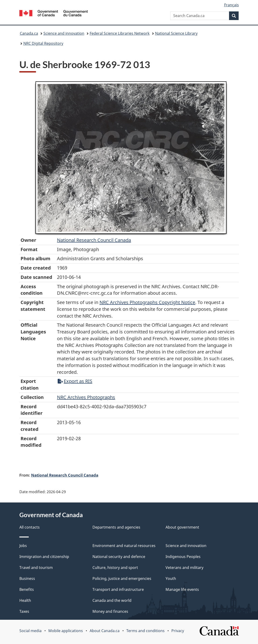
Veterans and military (184, 568)
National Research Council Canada (94, 240)
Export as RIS (75, 381)
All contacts (30, 527)
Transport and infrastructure (118, 589)
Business (27, 578)
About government (182, 527)
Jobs (23, 546)
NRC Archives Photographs (86, 397)
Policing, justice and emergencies (122, 578)
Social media (30, 631)
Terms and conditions (145, 631)
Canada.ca (29, 33)
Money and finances (110, 611)
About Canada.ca (105, 631)
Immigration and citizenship (44, 557)
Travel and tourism (36, 568)
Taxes (24, 611)
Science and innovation (64, 33)
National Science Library (176, 33)
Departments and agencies (116, 527)
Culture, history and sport (115, 568)
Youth (171, 578)
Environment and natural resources (124, 546)
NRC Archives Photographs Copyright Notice (147, 302)
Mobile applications (66, 631)
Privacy (178, 631)
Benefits (27, 589)
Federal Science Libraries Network (120, 33)
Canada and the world (112, 600)
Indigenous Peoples (183, 557)
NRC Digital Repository (43, 43)
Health (25, 600)
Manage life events (182, 589)
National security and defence (119, 557)
